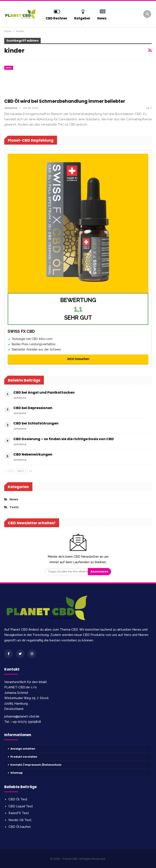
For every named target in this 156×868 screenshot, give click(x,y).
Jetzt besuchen (78, 359)
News (9, 68)
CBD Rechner (57, 14)
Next (22, 471)
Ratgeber (83, 14)
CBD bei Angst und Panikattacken (44, 392)
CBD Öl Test (18, 799)
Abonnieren (99, 572)
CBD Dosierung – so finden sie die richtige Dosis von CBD (64, 439)
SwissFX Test (19, 813)
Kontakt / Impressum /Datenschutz (36, 765)
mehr (102, 14)
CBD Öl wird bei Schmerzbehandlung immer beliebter (65, 101)
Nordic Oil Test (20, 820)
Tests (14, 507)
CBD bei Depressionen (33, 408)
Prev (10, 471)
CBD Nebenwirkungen (33, 454)
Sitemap (17, 773)
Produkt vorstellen (24, 757)
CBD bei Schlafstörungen (36, 423)
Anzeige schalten (23, 749)
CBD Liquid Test (21, 806)
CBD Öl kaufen (20, 827)
